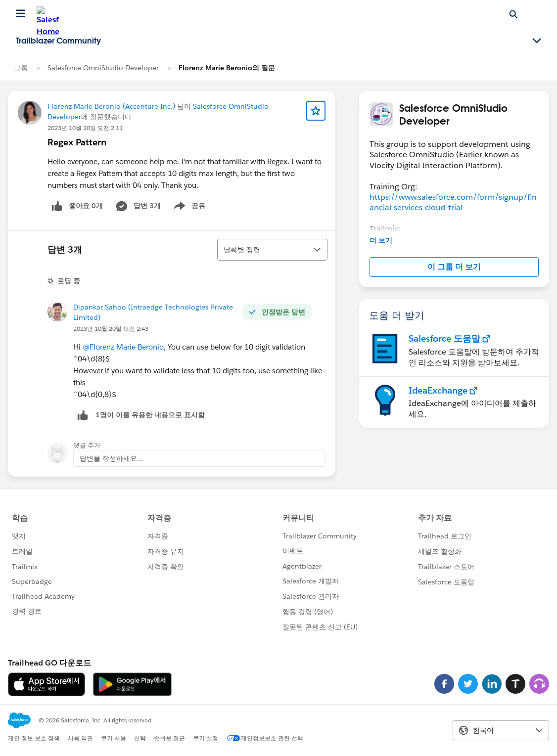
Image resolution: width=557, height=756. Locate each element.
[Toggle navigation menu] (537, 41)
